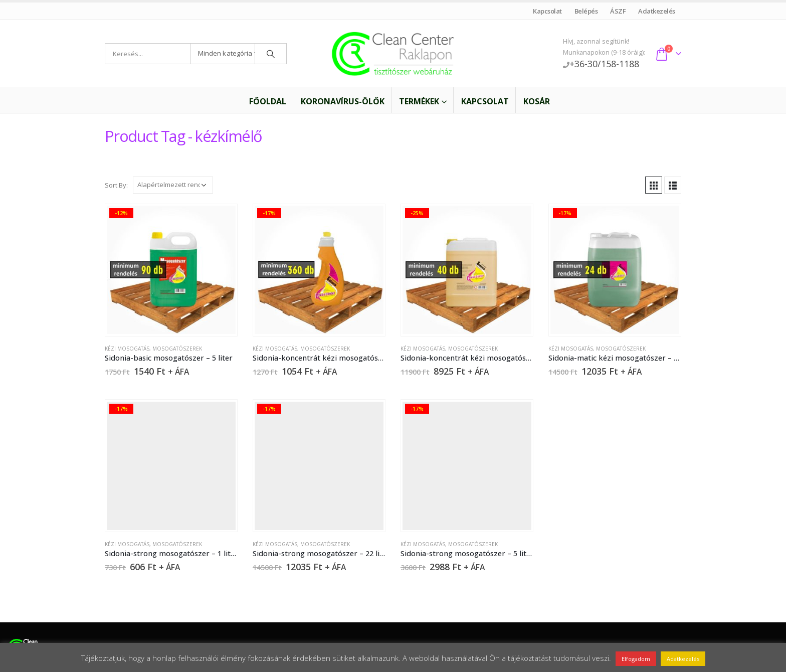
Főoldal (261, 101)
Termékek (419, 101)
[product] (171, 270)
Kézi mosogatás (127, 349)
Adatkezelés (657, 11)
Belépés (586, 11)
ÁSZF (618, 11)
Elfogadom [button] (636, 659)
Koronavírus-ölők (343, 101)
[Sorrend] (173, 185)
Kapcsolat (548, 11)
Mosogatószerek (177, 349)
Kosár (537, 101)
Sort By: (116, 185)
